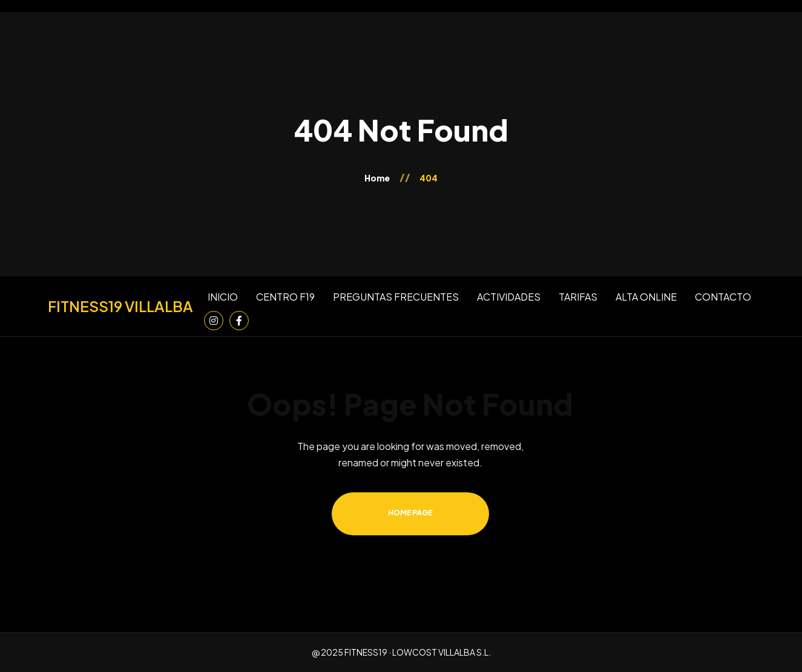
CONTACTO (723, 297)
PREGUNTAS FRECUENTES (396, 297)
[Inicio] (120, 306)
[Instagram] (214, 321)
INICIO (223, 297)
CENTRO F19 (285, 297)
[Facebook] (239, 321)
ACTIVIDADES (509, 297)
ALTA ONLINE (646, 297)
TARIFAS (578, 297)
